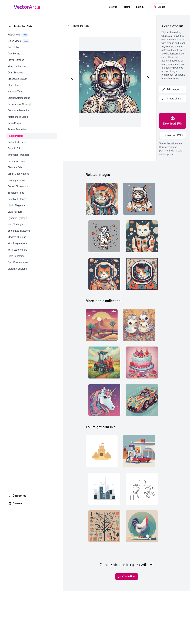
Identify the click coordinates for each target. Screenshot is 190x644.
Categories (19, 496)
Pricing (127, 7)
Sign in (140, 7)
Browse (113, 7)
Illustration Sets (23, 26)
